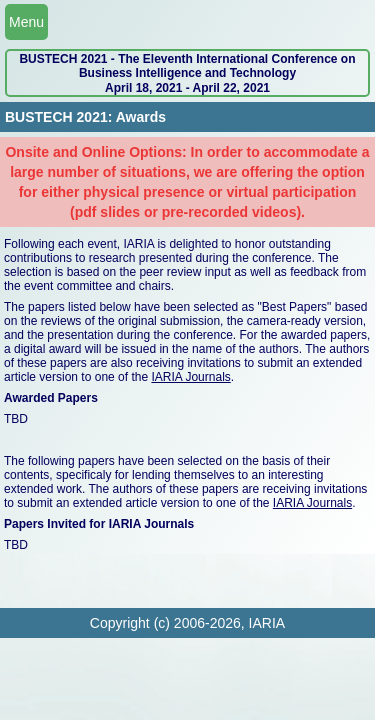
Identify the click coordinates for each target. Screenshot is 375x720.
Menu (26, 22)
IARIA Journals (190, 377)
